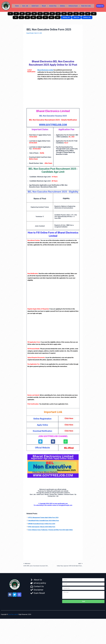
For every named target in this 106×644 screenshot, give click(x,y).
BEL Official (69, 448)
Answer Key (53, 6)
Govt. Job (25, 6)
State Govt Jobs (86, 6)
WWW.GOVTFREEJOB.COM (53, 125)
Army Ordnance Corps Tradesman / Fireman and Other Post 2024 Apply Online (52, 530)
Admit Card (35, 6)
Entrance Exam (73, 6)
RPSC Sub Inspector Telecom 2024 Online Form (43, 527)
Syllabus (63, 6)
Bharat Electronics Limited (45, 70)
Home (17, 6)
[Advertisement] (53, 46)
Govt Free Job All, (13, 615)
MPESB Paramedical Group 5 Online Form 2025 (43, 524)
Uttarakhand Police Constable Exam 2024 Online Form (45, 521)
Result (44, 6)
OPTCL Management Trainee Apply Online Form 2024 (44, 517)
